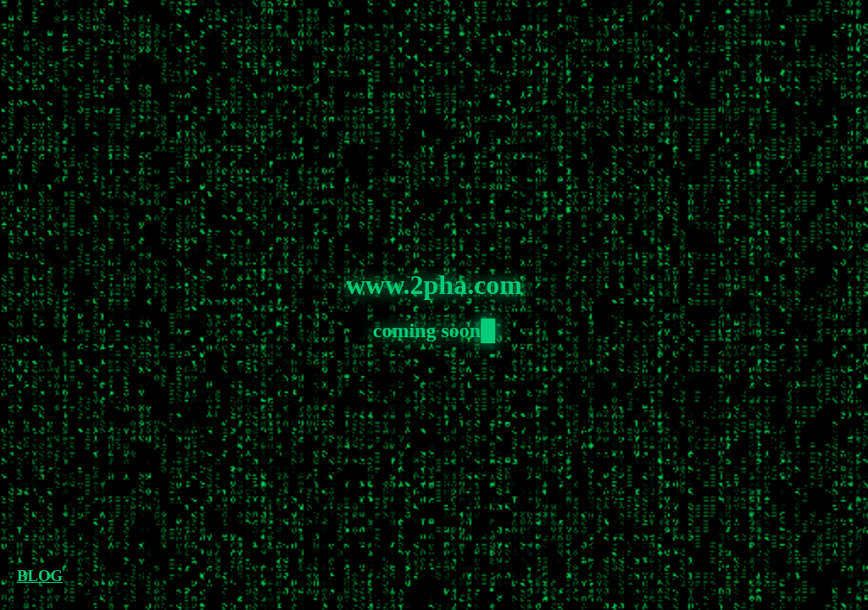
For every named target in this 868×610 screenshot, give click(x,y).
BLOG (40, 576)
